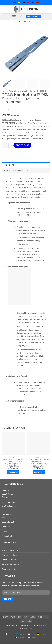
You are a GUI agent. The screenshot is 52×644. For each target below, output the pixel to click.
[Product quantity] (7, 145)
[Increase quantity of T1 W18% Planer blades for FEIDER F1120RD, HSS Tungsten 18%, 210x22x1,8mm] (10, 145)
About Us (6, 527)
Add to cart (22, 145)
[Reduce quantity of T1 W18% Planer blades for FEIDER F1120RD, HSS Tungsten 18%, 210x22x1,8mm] (3, 145)
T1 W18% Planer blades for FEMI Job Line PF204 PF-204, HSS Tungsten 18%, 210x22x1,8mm (13, 463)
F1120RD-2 (42, 91)
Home (4, 91)
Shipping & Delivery (10, 550)
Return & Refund (9, 560)
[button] (14, 16)
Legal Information (9, 522)
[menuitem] (15, 2)
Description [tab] (10, 165)
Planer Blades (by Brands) (18, 91)
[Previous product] (9, 110)
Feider (33, 91)
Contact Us (7, 531)
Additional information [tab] (16, 170)
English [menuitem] (34, 638)
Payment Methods (10, 555)
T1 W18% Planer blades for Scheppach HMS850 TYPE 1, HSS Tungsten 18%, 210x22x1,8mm (39, 463)
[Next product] (4, 110)
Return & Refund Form (11, 564)
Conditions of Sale (9, 569)
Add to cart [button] (13, 472)
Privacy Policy (8, 536)
